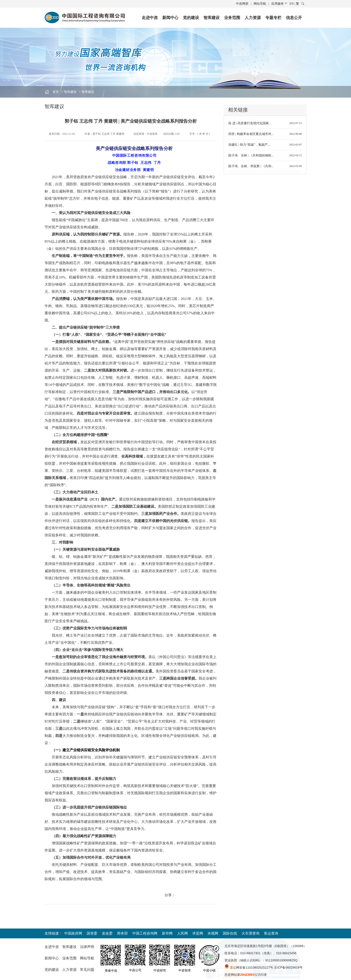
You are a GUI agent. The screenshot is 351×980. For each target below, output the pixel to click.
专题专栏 (273, 18)
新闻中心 (170, 18)
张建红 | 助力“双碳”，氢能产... (249, 145)
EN (292, 4)
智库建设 (212, 18)
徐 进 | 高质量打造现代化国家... (250, 123)
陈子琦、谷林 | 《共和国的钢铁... (251, 155)
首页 (56, 92)
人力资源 (253, 18)
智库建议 (88, 92)
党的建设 (191, 18)
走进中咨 (150, 18)
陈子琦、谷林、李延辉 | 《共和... (251, 166)
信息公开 (294, 18)
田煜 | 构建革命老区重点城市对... (251, 134)
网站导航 (260, 4)
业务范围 (232, 18)
